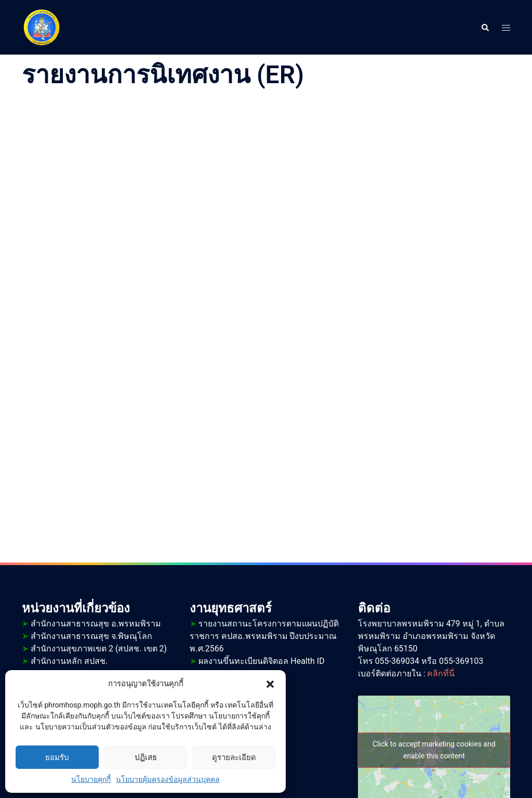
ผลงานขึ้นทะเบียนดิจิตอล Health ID (257, 661)
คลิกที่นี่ (441, 673)
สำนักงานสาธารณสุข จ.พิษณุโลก (87, 636)
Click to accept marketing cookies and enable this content (434, 750)
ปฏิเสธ (146, 757)
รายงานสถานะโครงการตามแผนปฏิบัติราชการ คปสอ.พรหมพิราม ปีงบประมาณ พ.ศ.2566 (264, 636)
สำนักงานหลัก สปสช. (65, 661)
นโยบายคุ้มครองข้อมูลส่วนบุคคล (168, 779)
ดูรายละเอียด (234, 757)
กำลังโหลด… (266, 313)
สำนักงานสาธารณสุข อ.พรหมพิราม (91, 624)
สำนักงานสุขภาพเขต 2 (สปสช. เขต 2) (94, 649)
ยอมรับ (57, 757)
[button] (270, 684)
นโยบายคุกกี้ (91, 779)
